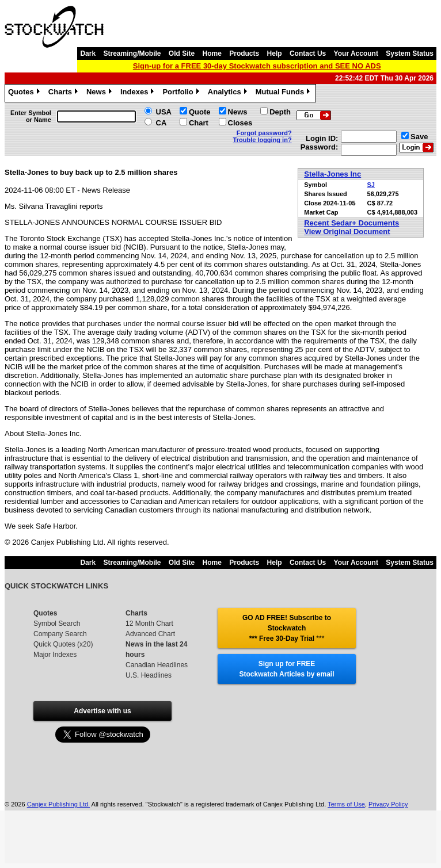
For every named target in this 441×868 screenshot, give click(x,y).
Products (244, 53)
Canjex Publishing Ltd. (58, 804)
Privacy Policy (388, 804)
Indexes (138, 93)
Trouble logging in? (263, 140)
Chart (199, 123)
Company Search (60, 634)
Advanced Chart (150, 634)
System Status (410, 53)
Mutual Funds (284, 93)
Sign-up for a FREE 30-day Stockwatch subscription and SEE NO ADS (257, 66)
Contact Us (308, 53)
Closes (240, 123)
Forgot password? (264, 133)
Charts (64, 93)
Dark (88, 53)
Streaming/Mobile (132, 53)
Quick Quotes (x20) (63, 644)
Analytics (229, 93)
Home (212, 53)
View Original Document (347, 232)
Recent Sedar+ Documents (351, 223)
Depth (280, 112)
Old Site (182, 53)
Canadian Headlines (157, 665)
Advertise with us (102, 711)
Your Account (356, 53)
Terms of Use (346, 804)
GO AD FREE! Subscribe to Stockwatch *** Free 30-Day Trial (287, 628)
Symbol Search (57, 624)
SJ (371, 185)
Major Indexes (55, 655)
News (100, 93)
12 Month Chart (149, 624)
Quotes (25, 93)
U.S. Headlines (149, 675)
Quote (200, 112)
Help (275, 53)
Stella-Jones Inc (332, 174)
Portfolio (182, 93)
